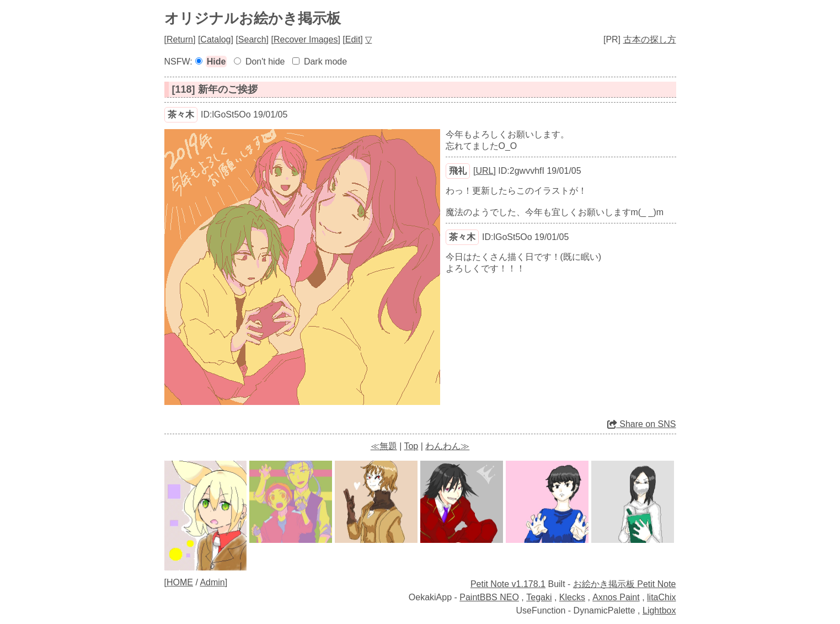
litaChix (661, 597)
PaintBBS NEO (489, 597)
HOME (180, 582)
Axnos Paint (616, 597)
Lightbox (659, 610)
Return (180, 39)
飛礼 (458, 171)
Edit (353, 39)
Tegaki (539, 597)
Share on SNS (642, 424)
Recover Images (306, 39)
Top (411, 446)
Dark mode (325, 62)
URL (484, 171)
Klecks (572, 597)
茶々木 (181, 114)
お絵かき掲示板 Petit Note (625, 584)
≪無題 (384, 446)
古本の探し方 (650, 39)
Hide (216, 62)
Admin (212, 582)
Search (252, 39)
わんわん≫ (447, 446)
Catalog (215, 39)
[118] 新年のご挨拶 (215, 89)
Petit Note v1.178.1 (508, 584)
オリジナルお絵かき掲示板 (253, 18)
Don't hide (265, 62)
